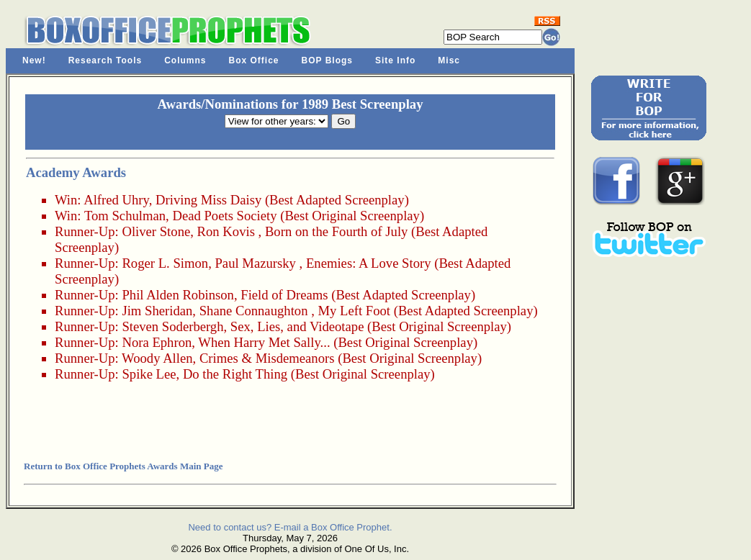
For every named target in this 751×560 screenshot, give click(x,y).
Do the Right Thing (235, 374)
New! (34, 60)
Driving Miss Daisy (208, 200)
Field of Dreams (284, 295)
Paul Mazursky (255, 263)
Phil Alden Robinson (178, 295)
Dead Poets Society (224, 216)
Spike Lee (149, 374)
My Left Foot (354, 311)
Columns (185, 60)
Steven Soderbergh (172, 326)
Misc (449, 60)
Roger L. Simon (165, 263)
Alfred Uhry (116, 200)
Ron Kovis (226, 231)
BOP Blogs (327, 60)
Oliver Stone (156, 231)
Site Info (395, 60)
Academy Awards (76, 172)
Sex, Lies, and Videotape (297, 326)
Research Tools (105, 60)
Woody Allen (157, 358)
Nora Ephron (157, 342)
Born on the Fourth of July (336, 231)
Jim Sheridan (157, 311)
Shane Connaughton (254, 311)
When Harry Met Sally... (264, 342)
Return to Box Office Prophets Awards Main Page (123, 466)
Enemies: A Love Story (369, 263)
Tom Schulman (125, 216)
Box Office (254, 60)
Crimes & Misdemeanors (267, 358)
